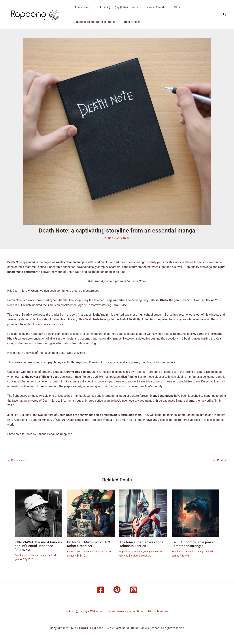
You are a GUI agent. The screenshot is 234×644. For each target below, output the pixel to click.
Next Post (218, 460)
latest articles (129, 22)
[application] (134, 7)
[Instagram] (133, 590)
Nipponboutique (158, 611)
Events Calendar (152, 7)
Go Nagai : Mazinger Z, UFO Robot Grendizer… (89, 544)
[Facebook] (101, 590)
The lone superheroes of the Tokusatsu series (142, 544)
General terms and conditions (126, 611)
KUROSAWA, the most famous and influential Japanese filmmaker (33, 546)
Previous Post (18, 460)
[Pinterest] (117, 590)
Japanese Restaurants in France (94, 22)
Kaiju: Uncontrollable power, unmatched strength (194, 544)
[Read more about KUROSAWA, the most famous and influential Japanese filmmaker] (38, 513)
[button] (225, 15)
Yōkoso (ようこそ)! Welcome (115, 7)
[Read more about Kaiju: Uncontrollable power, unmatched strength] (196, 513)
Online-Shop (81, 7)
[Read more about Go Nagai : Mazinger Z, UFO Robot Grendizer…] (91, 513)
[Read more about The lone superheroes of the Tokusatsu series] (143, 513)
